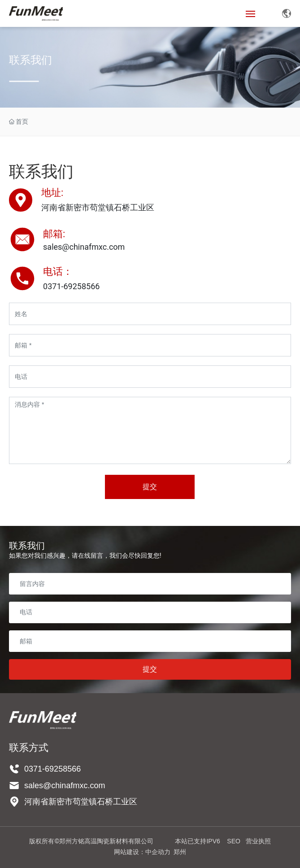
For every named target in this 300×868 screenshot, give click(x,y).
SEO (234, 841)
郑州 (180, 852)
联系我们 (30, 63)
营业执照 (258, 841)
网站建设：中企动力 (142, 852)
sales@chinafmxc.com (84, 247)
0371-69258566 (52, 769)
